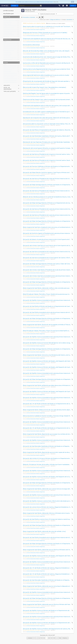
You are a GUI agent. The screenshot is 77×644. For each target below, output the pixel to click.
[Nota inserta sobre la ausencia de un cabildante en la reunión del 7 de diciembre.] (48, 27)
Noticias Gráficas (7, 23)
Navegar (14, 6)
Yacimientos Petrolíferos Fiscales (11, 83)
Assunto (7, 85)
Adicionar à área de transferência (72, 27)
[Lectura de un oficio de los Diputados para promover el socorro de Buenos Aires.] (48, 63)
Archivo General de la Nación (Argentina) (13, 30)
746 (60, 638)
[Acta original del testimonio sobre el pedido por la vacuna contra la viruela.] (46, 75)
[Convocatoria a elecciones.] (31, 45)
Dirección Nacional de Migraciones (12, 21)
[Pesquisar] (30, 6)
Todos (5, 19)
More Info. (56, 2)
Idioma (63, 6)
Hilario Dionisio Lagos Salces (10, 58)
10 (54, 638)
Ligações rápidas (67, 6)
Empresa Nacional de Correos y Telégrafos (14, 26)
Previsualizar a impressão (28, 17)
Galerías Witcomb (8, 33)
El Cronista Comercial (9, 35)
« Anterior (30, 638)
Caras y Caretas (7, 24)
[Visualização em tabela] (42, 17)
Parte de (7, 17)
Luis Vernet (6, 37)
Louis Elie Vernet (8, 54)
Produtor (7, 40)
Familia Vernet (7, 56)
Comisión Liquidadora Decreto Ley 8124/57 (14, 81)
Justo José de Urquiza (9, 28)
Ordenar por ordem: (45, 20)
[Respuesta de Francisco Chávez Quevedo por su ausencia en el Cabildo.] (45, 33)
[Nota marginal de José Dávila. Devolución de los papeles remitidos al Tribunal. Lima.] (49, 325)
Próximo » (65, 638)
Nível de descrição (7, 88)
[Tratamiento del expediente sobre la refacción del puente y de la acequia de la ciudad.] (49, 106)
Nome (6, 62)
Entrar (72, 6)
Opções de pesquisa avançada (47, 14)
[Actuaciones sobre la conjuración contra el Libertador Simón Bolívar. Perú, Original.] (49, 124)
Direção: (64, 20)
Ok (73, 2)
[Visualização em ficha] (40, 17)
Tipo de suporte (10, 91)
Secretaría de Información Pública (12, 32)
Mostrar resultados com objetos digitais (56, 23)
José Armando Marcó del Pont (11, 75)
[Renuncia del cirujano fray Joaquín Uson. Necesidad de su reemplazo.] (44, 87)
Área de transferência (59, 6)
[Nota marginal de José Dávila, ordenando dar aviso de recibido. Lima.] (44, 531)
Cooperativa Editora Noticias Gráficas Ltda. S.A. (15, 66)
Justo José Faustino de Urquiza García (13, 45)
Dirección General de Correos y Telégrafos (14, 44)
